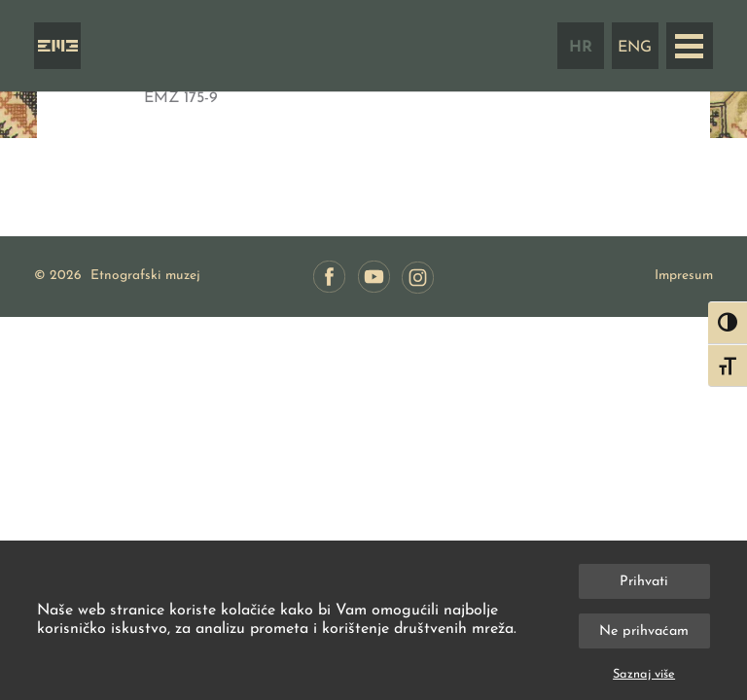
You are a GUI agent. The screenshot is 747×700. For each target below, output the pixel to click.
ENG (635, 48)
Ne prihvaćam (644, 631)
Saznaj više (644, 674)
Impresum (684, 276)
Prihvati (644, 582)
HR (581, 48)
